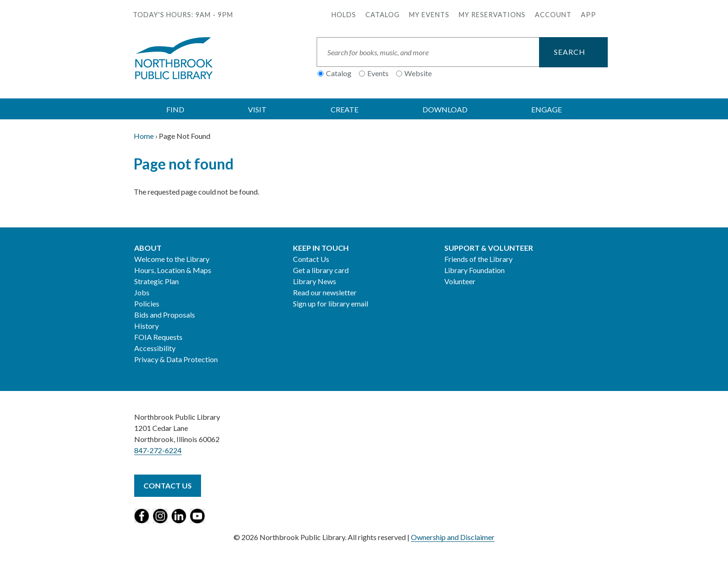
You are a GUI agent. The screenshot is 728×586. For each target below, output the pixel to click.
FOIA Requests (158, 337)
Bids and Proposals (165, 315)
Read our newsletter (325, 292)
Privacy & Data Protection (176, 359)
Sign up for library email (331, 303)
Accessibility (155, 348)
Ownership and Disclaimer (453, 537)
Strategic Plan (156, 281)
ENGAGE (546, 109)
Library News (315, 281)
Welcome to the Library (172, 259)
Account (553, 15)
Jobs (142, 292)
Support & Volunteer (489, 248)
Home (144, 136)
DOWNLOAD (445, 109)
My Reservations (492, 15)
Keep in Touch (321, 248)
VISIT (257, 109)
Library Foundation (474, 270)
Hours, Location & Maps (173, 270)
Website (418, 73)
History (146, 326)
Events (378, 73)
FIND (175, 109)
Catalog (383, 15)
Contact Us (311, 259)
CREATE (344, 109)
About (148, 248)
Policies (147, 303)
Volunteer (460, 281)
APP (588, 15)
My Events (429, 15)
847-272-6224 (158, 450)
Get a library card (321, 270)
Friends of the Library (478, 259)
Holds (344, 15)
